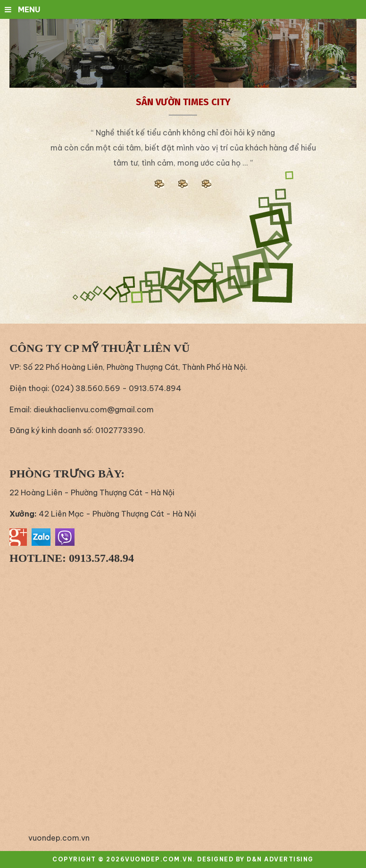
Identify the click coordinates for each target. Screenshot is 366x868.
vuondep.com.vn (59, 838)
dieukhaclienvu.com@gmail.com (94, 409)
